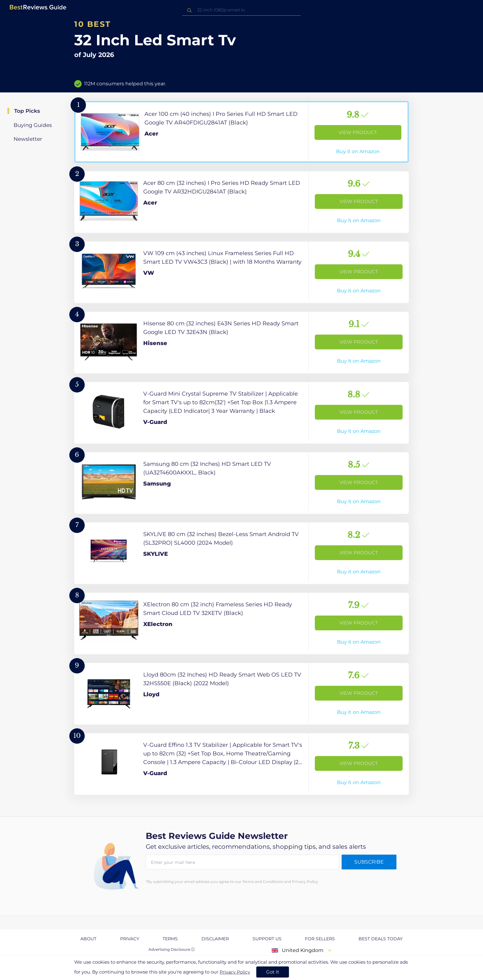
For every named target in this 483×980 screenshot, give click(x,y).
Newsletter (28, 139)
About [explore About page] (88, 939)
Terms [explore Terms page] (170, 939)
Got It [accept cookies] (273, 972)
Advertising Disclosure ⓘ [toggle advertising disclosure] (172, 949)
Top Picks (27, 111)
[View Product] (241, 132)
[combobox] (241, 10)
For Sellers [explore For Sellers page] (320, 939)
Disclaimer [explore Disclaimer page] (215, 939)
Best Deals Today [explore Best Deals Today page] (381, 939)
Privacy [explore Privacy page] (130, 939)
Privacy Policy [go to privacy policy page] (235, 972)
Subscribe (369, 862)
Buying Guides (33, 125)
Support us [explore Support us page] (267, 939)
